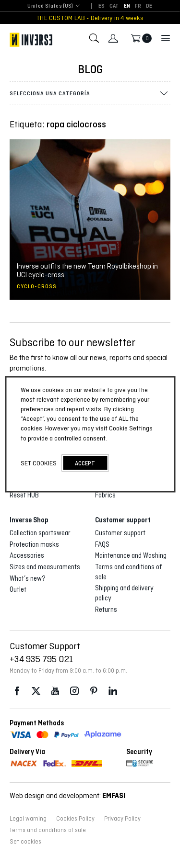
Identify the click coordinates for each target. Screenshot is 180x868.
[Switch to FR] (138, 6)
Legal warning (28, 819)
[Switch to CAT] (114, 6)
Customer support (120, 533)
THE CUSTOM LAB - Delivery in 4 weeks (90, 18)
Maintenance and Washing (131, 555)
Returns (106, 609)
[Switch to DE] (149, 6)
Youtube (55, 691)
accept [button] (85, 463)
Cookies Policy (75, 819)
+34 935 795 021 (41, 659)
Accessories (27, 555)
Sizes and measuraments (45, 567)
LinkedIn (113, 691)
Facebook (17, 691)
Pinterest (94, 691)
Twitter (36, 691)
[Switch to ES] (102, 6)
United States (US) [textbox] (50, 6)
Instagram (74, 691)
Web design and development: (67, 795)
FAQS (102, 544)
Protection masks (34, 544)
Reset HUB (24, 495)
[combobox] (50, 6)
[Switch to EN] (127, 6)
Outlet (18, 589)
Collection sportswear (40, 533)
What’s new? (28, 578)
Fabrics (105, 495)
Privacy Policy (122, 819)
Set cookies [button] (25, 842)
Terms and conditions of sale (48, 830)
